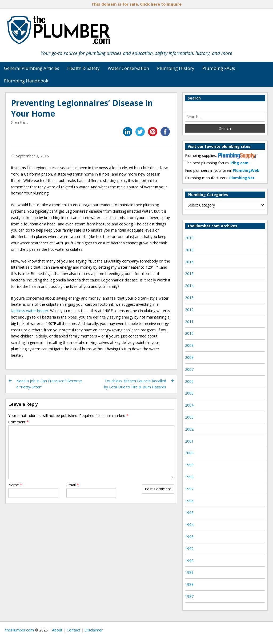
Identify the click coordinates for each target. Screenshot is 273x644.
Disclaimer (94, 630)
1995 (189, 513)
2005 (189, 393)
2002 (189, 429)
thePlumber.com (20, 630)
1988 (189, 584)
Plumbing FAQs (219, 68)
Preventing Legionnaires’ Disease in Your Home (82, 108)
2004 (189, 405)
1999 (189, 465)
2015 (189, 274)
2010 (189, 333)
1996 (189, 501)
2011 (189, 322)
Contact (73, 630)
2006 (189, 381)
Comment (19, 422)
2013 (189, 298)
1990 (189, 561)
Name (15, 485)
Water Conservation (128, 68)
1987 (189, 596)
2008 (189, 357)
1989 (189, 572)
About (57, 630)
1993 (189, 537)
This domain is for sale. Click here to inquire (136, 4)
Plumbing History (176, 68)
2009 (189, 345)
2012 (189, 310)
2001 (189, 441)
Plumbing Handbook (26, 81)
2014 (189, 286)
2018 (189, 250)
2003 (189, 417)
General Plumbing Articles (32, 68)
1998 (189, 477)
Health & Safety (83, 68)
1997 (189, 489)
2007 (189, 369)
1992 (189, 549)
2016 (189, 262)
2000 (189, 453)
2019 (189, 238)
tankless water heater (30, 311)
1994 (189, 525)
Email (73, 485)
